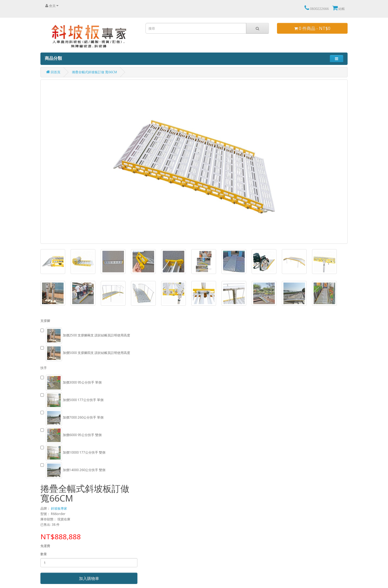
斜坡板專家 (59, 508)
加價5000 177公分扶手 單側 (72, 400)
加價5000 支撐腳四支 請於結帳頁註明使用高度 (85, 353)
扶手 (44, 368)
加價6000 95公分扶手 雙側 (71, 435)
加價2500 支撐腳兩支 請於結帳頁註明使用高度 (85, 336)
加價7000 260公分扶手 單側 (72, 418)
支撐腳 (45, 321)
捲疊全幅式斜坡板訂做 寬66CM (94, 72)
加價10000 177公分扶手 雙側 (73, 453)
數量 (44, 554)
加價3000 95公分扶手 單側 (71, 383)
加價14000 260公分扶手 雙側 (73, 470)
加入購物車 (89, 578)
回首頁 (53, 72)
